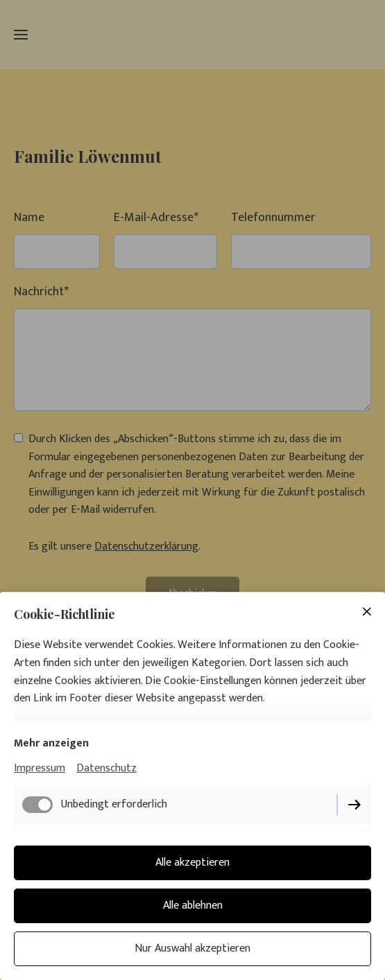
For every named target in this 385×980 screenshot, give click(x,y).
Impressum (40, 768)
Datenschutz (106, 768)
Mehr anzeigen (51, 743)
